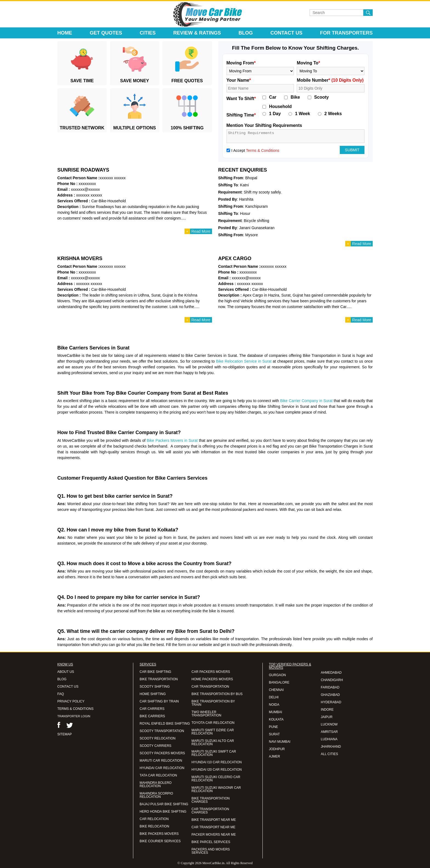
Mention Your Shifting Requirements (264, 125)
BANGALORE (279, 682)
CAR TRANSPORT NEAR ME (213, 827)
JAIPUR (327, 717)
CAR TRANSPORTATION (210, 687)
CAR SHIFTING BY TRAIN (159, 701)
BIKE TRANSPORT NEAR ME (214, 820)
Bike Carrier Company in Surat (306, 401)
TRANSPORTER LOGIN (74, 716)
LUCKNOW (329, 724)
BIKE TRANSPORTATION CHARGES (210, 800)
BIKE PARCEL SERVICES (211, 842)
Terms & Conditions (263, 150)
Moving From (241, 63)
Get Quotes (106, 33)
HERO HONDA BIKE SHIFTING (163, 812)
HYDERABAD (331, 702)
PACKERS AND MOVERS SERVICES (211, 851)
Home (65, 33)
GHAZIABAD (330, 695)
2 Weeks (333, 114)
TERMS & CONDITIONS (75, 709)
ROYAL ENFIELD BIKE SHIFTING (165, 724)
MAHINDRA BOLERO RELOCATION (156, 784)
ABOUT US (66, 672)
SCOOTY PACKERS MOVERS (162, 753)
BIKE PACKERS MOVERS (159, 834)
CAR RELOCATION (154, 819)
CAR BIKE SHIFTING (155, 672)
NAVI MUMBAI (280, 742)
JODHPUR (277, 749)
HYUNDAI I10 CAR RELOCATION (217, 762)
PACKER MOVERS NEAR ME (214, 835)
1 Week (303, 114)
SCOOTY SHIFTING (155, 687)
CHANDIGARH (332, 680)
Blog (246, 33)
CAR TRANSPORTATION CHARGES (210, 811)
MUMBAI (276, 712)
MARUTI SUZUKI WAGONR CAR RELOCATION (216, 789)
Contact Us (286, 33)
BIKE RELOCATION (154, 826)
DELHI (274, 697)
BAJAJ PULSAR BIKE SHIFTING (164, 804)
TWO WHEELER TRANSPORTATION (206, 714)
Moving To (308, 63)
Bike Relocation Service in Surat (244, 361)
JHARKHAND (331, 747)
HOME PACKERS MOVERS (212, 679)
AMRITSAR (329, 732)
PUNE (274, 727)
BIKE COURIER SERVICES (160, 841)
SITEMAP (65, 734)
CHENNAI (276, 690)
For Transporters (346, 33)
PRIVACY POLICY (71, 701)
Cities (148, 33)
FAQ (61, 694)
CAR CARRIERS (152, 709)
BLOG (62, 679)
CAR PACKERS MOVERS (211, 672)
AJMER (275, 756)
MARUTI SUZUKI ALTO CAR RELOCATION (213, 742)
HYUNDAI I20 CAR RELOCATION (217, 770)
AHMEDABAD (331, 673)
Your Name (239, 80)
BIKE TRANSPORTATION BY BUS (217, 694)
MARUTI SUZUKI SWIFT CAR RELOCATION (214, 753)
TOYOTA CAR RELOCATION (213, 723)
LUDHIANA (329, 739)
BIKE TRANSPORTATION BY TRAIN (213, 703)
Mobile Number (330, 80)
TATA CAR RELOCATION (158, 775)
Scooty (322, 97)
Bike (295, 97)
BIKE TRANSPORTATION (159, 679)
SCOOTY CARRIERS (155, 746)
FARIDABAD (330, 687)
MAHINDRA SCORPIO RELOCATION (156, 795)
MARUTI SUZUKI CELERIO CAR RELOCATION (216, 779)
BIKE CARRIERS (152, 716)
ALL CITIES (329, 754)
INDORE (327, 710)
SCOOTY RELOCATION (158, 738)
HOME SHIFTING (153, 694)
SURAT (275, 734)
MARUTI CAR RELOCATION (161, 761)
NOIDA (274, 705)
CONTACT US (68, 687)
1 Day (275, 114)
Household (280, 107)
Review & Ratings (197, 33)
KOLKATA (276, 719)
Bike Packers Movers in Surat (172, 440)
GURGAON (278, 675)
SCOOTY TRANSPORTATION (162, 731)
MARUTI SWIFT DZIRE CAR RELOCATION (213, 732)
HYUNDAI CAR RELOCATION (162, 768)
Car (273, 97)
